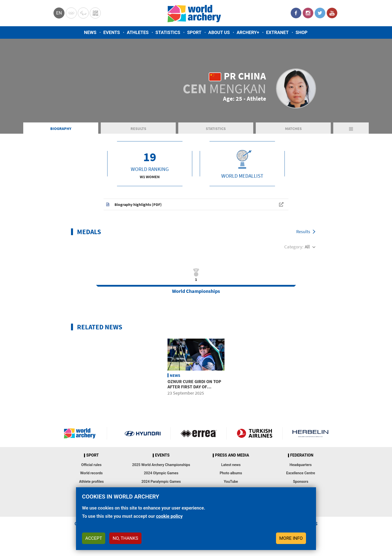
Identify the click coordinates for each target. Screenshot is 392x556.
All (307, 247)
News (90, 32)
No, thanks (125, 538)
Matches (293, 128)
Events (112, 32)
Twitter (320, 13)
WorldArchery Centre (95, 13)
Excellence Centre (301, 473)
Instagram (308, 13)
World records (91, 473)
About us (219, 32)
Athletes (138, 32)
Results (138, 128)
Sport (194, 32)
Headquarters (300, 465)
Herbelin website (310, 433)
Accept (94, 538)
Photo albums (231, 473)
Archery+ (248, 32)
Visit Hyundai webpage (143, 433)
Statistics (168, 32)
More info (291, 538)
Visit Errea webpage (199, 433)
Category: (294, 247)
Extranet (277, 32)
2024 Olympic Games (161, 473)
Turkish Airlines (255, 433)
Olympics (71, 13)
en (59, 13)
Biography (61, 128)
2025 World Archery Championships (161, 465)
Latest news (231, 465)
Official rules (91, 465)
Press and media (232, 455)
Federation (302, 455)
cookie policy (169, 516)
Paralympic (83, 13)
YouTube (332, 13)
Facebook (296, 13)
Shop (301, 32)
